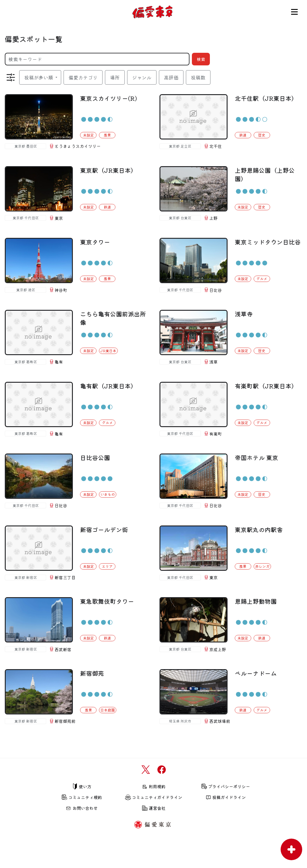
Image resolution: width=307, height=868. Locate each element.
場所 (115, 77)
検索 (201, 59)
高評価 (171, 77)
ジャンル (142, 77)
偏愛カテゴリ (83, 77)
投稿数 (198, 77)
